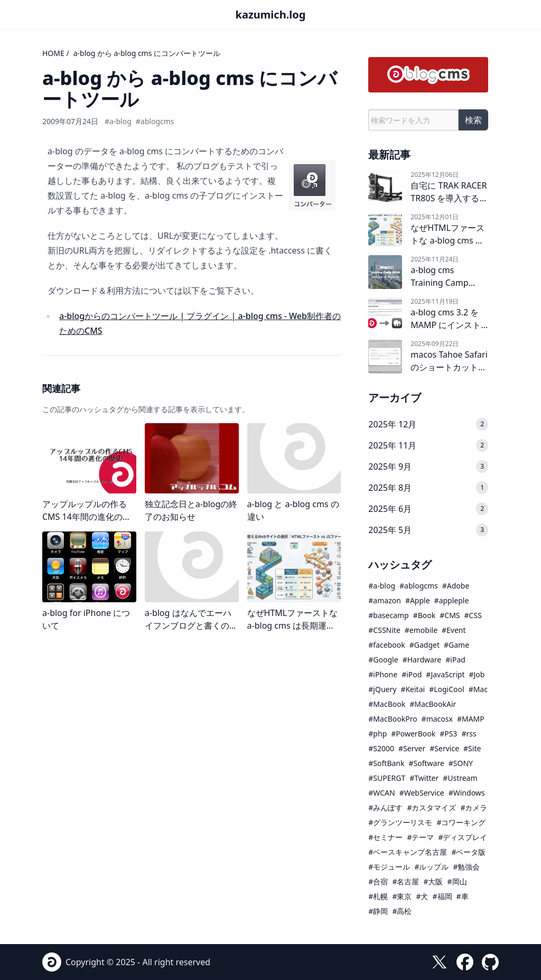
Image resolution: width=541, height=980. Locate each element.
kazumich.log (271, 15)
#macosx (437, 719)
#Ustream (460, 778)
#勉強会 (466, 867)
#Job (477, 674)
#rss (469, 734)
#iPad (455, 660)
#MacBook (387, 704)
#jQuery (382, 689)
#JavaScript (445, 674)
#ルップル (431, 867)
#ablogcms (155, 121)
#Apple (418, 600)
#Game (456, 645)
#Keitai (413, 689)
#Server (412, 748)
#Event (454, 630)
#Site (472, 748)
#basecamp (388, 615)
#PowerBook (413, 734)
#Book (425, 615)
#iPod (412, 674)
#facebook (386, 645)
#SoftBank (386, 763)
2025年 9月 (390, 466)
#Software (426, 763)
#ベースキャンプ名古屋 (408, 852)
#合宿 (378, 881)
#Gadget (425, 645)
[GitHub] (490, 962)
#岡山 (457, 881)
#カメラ (474, 808)
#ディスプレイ (463, 837)
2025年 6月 (390, 509)
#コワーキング (461, 822)
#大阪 (433, 881)
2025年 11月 (392, 445)
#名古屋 (405, 881)
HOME (53, 53)
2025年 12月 (392, 424)
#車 (463, 896)
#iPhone (383, 674)
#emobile (421, 630)
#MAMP (471, 719)
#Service (444, 748)
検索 (473, 120)
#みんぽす (385, 808)
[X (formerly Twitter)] (440, 962)
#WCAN (381, 793)
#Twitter (424, 778)
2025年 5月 (390, 530)
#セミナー (385, 837)
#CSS (473, 615)
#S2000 (381, 748)
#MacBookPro (393, 719)
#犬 (422, 896)
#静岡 (378, 911)
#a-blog (118, 121)
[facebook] (465, 962)
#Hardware (422, 660)
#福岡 (442, 896)
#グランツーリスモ (400, 822)
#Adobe (456, 586)
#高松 (402, 911)
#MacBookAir (433, 704)
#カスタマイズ (431, 808)
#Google (383, 660)
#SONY (461, 763)
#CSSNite (384, 630)
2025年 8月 (390, 488)
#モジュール (389, 867)
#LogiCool (446, 689)
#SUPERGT (387, 778)
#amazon (385, 600)
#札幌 (378, 896)
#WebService (422, 793)
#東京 (402, 896)
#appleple (452, 600)
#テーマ (420, 837)
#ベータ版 (468, 852)
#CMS (450, 615)
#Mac (478, 689)
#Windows (467, 793)
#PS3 (448, 734)
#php (377, 734)
